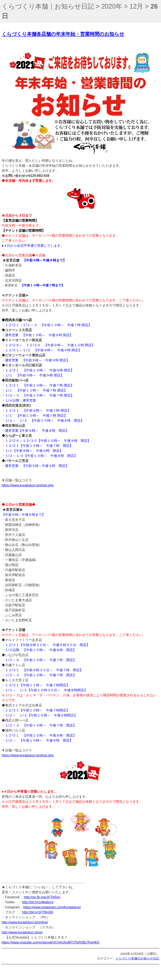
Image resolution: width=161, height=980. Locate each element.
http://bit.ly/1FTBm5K (38, 912)
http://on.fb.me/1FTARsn (42, 897)
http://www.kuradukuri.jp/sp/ (22, 932)
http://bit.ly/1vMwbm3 (38, 902)
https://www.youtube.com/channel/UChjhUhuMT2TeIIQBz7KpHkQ (51, 942)
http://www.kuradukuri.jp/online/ (25, 922)
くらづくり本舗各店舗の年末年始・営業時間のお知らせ (63, 34)
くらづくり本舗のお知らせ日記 (137, 958)
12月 (136, 6)
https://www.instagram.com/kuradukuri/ (52, 907)
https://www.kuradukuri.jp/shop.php (28, 485)
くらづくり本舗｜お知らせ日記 (48, 6)
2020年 (112, 6)
